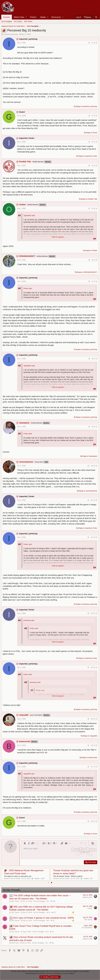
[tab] (48, 883)
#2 (93, 116)
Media (43, 17)
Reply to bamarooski (90, 757)
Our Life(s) (18, 21)
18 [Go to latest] (96, 43)
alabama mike (87, 897)
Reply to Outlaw (91, 250)
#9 (93, 427)
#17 (92, 767)
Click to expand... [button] (58, 237)
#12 (92, 537)
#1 (93, 43)
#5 (93, 208)
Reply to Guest (92, 133)
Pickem (33, 17)
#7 (93, 281)
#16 (92, 745)
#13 (92, 613)
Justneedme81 (9, 879)
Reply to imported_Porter (88, 156)
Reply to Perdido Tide (89, 199)
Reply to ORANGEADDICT (87, 272)
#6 (93, 260)
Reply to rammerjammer (88, 491)
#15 (92, 719)
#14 (92, 667)
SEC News (28, 21)
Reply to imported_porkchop (87, 106)
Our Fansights (7, 21)
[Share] (89, 43)
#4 (93, 166)
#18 (92, 821)
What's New (19, 17)
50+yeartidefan (87, 928)
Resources (56, 17)
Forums (7, 17)
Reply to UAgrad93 (90, 736)
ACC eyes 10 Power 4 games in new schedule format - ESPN (44, 918)
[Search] (96, 17)
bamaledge (57, 879)
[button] (26, 17)
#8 (93, 359)
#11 (92, 500)
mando (90, 908)
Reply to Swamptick (90, 456)
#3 (93, 142)
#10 (92, 466)
